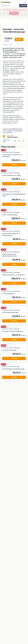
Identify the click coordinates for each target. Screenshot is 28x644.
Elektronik (16, 129)
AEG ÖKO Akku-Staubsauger (10, 215)
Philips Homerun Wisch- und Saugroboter (13, 275)
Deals (11, 129)
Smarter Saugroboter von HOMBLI (11, 175)
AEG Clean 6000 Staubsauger (10, 312)
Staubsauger (18, 131)
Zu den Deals (14, 13)
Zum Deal (19, 39)
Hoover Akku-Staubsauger (9, 350)
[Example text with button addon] (10, 6)
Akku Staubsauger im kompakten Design (13, 369)
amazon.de (9, 133)
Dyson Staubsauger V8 (8, 294)
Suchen (23, 6)
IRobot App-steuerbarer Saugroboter (12, 331)
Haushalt (10, 131)
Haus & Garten (9, 152)
